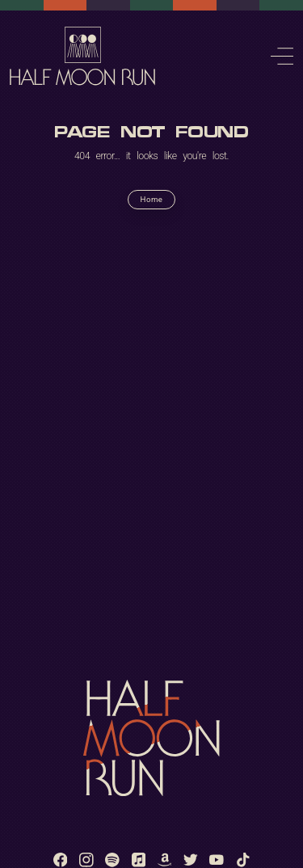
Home (152, 199)
